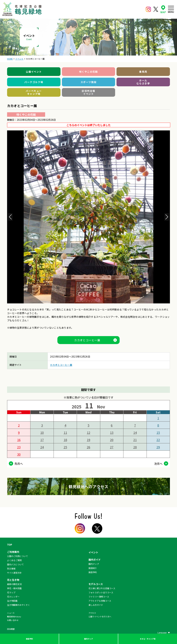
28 (135, 447)
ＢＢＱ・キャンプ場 (148, 639)
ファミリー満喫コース (99, 597)
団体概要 (11, 629)
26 (88, 447)
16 (19, 440)
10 (42, 432)
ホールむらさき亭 (143, 82)
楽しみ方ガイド (96, 605)
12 (88, 432)
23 (19, 447)
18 (65, 440)
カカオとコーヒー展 (87, 340)
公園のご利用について (17, 556)
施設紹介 (93, 568)
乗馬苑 (143, 72)
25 (65, 447)
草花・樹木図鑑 (14, 588)
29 (158, 447)
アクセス (92, 613)
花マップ (11, 592)
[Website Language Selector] (164, 633)
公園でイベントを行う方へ (100, 616)
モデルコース (96, 584)
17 (42, 440)
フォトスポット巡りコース (101, 592)
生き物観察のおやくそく (18, 605)
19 (88, 440)
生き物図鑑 (12, 601)
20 (112, 440)
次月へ (158, 464)
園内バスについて (15, 564)
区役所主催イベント (88, 92)
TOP (10, 545)
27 (112, 447)
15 (158, 432)
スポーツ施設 (88, 82)
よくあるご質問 (14, 560)
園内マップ (88, 639)
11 (65, 432)
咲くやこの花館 (88, 72)
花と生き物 (13, 580)
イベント (93, 552)
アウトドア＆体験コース (100, 601)
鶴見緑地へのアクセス (88, 486)
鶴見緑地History (14, 616)
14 (135, 432)
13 (112, 432)
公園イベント (34, 72)
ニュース (11, 613)
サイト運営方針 (14, 573)
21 (135, 440)
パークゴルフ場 (34, 82)
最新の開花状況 (14, 584)
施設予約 (29, 639)
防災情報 (11, 568)
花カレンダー (13, 597)
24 (42, 447)
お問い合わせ (13, 620)
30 (19, 454)
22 (158, 440)
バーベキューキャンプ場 (34, 92)
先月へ (19, 464)
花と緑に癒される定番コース (102, 588)
